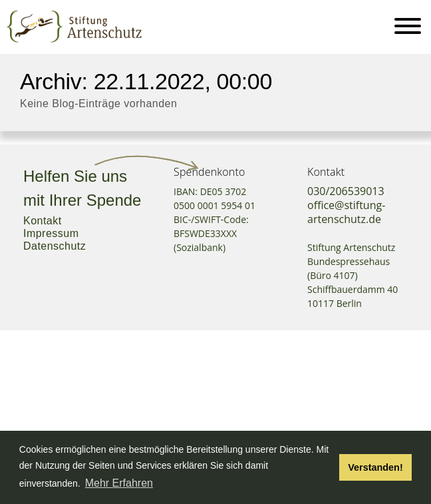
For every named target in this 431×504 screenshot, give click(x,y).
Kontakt (43, 221)
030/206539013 (346, 191)
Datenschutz (55, 246)
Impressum (51, 233)
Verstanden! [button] (375, 467)
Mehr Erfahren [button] (119, 483)
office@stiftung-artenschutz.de (346, 212)
